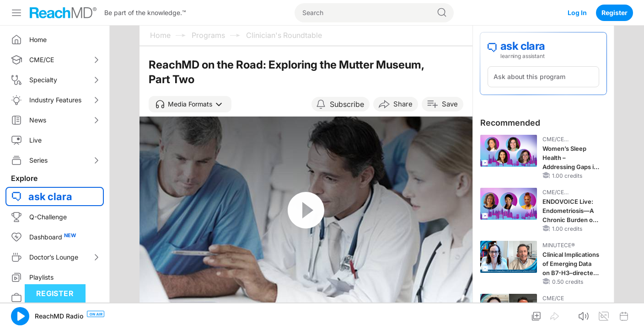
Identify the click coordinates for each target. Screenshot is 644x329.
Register (614, 13)
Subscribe (347, 104)
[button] (190, 104)
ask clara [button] (50, 196)
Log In (577, 13)
